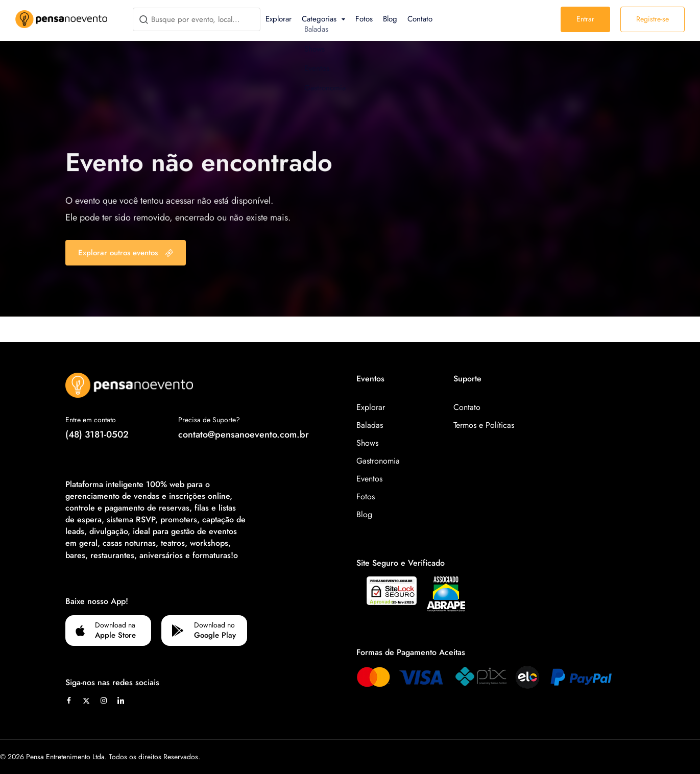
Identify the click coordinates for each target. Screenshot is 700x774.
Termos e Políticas (484, 425)
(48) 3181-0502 (97, 434)
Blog (390, 19)
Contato (420, 19)
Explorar (279, 19)
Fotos (364, 19)
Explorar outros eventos (126, 253)
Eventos (369, 479)
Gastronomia (378, 461)
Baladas (370, 425)
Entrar (585, 19)
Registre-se (653, 19)
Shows (367, 443)
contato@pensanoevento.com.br (244, 434)
